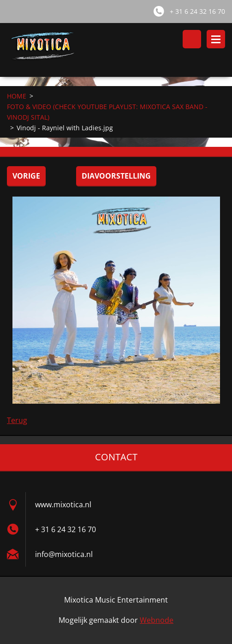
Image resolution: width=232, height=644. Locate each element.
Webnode (157, 620)
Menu (216, 39)
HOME (17, 96)
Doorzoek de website (192, 39)
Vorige (26, 176)
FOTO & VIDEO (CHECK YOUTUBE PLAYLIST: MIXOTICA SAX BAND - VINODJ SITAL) (107, 112)
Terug (17, 420)
